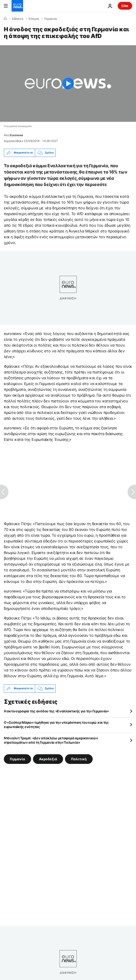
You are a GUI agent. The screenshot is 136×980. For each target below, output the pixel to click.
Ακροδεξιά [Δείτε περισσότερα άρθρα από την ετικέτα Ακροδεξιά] (48, 759)
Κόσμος (34, 19)
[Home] (5, 19)
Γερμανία (51, 19)
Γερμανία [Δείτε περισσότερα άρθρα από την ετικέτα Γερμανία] (17, 759)
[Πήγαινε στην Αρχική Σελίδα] (17, 6)
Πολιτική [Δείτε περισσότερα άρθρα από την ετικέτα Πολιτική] (79, 759)
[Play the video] (68, 84)
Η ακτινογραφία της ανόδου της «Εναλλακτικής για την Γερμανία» (56, 711)
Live (125, 6)
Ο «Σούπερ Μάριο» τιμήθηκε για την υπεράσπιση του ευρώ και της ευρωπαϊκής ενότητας (56, 725)
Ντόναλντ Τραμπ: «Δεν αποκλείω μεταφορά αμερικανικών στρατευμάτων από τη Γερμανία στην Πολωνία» (51, 740)
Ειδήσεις (18, 19)
